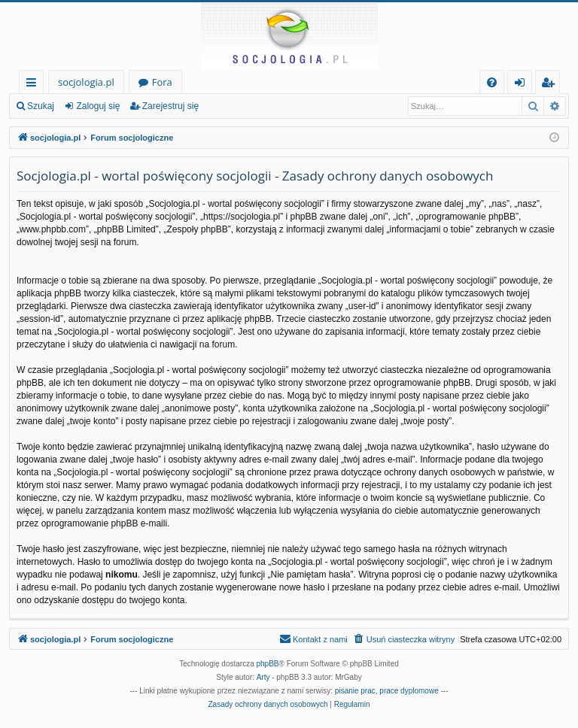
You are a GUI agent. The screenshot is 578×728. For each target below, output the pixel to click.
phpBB (268, 664)
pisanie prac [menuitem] (355, 691)
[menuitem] (492, 82)
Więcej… (34, 85)
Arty (263, 677)
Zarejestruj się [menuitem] (552, 85)
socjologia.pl (86, 82)
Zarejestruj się (170, 106)
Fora (162, 82)
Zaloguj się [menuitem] (523, 85)
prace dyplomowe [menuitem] (409, 691)
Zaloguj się (98, 106)
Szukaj (41, 106)
